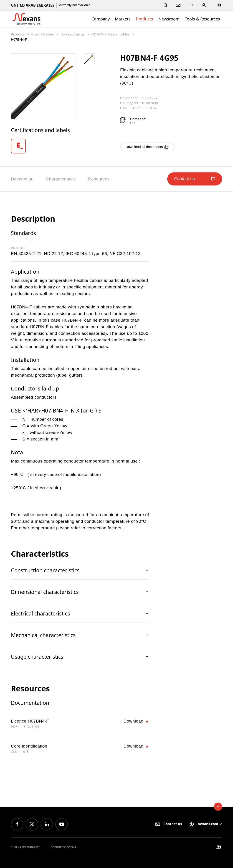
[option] (21, 146)
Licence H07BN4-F (30, 721)
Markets (123, 19)
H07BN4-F (19, 39)
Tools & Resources (202, 19)
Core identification (29, 746)
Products (144, 19)
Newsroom (169, 19)
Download (136, 721)
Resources (99, 179)
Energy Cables (43, 34)
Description (22, 179)
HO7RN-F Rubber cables (111, 34)
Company (101, 19)
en (219, 5)
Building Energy (73, 34)
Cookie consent (63, 847)
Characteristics (61, 179)
